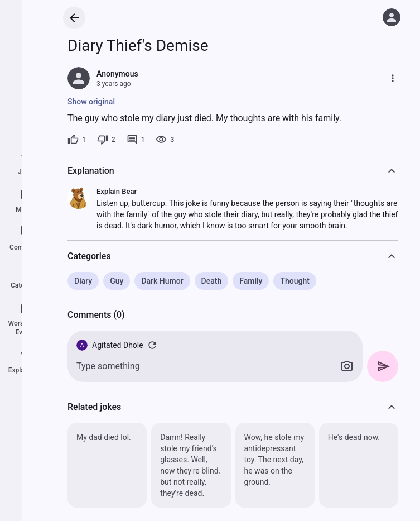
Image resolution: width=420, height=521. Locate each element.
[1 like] (77, 140)
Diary (83, 281)
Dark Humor (162, 281)
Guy (117, 281)
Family (251, 281)
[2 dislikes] (106, 140)
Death (212, 281)
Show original (91, 102)
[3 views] (165, 140)
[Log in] (392, 17)
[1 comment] (136, 140)
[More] (393, 78)
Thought (295, 281)
